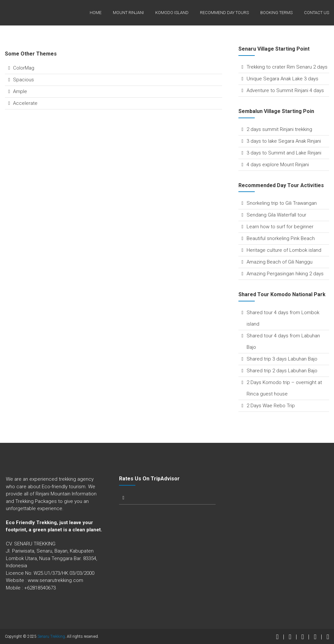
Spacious (23, 80)
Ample (20, 91)
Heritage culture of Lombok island (284, 250)
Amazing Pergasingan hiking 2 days (285, 274)
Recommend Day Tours (224, 13)
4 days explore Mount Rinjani (278, 165)
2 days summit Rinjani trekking (279, 129)
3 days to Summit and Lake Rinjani (284, 153)
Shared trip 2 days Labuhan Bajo (282, 371)
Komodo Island (172, 13)
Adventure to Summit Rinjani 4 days (285, 90)
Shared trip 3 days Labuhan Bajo (282, 359)
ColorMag (24, 68)
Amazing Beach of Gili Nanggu (280, 262)
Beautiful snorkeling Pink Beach (281, 238)
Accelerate (25, 103)
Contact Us (317, 13)
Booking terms (276, 13)
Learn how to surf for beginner (280, 227)
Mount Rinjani (128, 13)
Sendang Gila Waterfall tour (276, 215)
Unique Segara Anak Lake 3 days (282, 79)
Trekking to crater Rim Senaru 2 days (287, 67)
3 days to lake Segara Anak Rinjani (284, 141)
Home (96, 13)
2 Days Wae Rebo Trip (271, 406)
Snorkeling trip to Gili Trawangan (282, 203)
